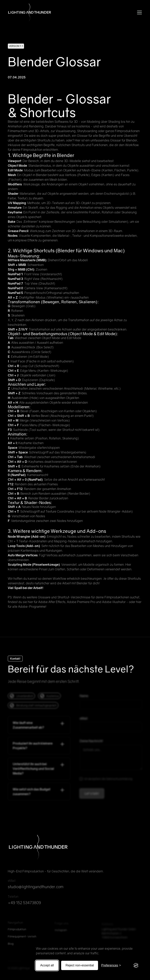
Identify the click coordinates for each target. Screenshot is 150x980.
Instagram (61, 932)
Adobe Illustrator (114, 602)
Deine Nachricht (91, 743)
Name (84, 698)
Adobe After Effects (52, 602)
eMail (84, 720)
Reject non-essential (80, 965)
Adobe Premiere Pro (81, 602)
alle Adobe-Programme (29, 607)
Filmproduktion (17, 931)
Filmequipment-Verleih (22, 938)
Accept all (47, 965)
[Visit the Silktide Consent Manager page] (136, 965)
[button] (139, 12)
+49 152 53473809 (24, 905)
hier (30, 602)
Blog (11, 946)
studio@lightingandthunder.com (36, 889)
